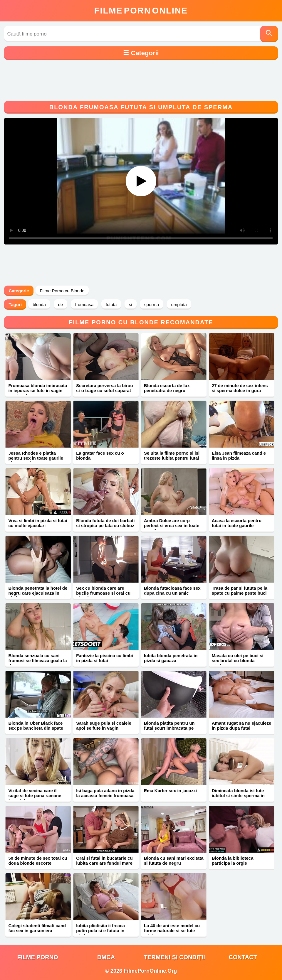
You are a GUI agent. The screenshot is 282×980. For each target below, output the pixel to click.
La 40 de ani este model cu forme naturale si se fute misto (172, 931)
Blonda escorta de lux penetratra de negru (167, 388)
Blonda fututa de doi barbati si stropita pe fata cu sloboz (105, 523)
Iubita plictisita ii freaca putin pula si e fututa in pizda (100, 931)
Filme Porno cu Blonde (62, 291)
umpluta (179, 305)
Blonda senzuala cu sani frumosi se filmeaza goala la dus (37, 661)
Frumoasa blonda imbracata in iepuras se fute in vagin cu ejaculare (38, 391)
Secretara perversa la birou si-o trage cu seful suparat (104, 388)
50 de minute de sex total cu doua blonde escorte (38, 861)
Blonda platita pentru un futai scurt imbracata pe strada (169, 728)
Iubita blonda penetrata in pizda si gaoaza (171, 658)
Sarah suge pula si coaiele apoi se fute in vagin (104, 726)
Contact (243, 957)
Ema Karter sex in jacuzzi (170, 791)
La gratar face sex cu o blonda (100, 456)
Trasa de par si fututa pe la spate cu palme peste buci (240, 591)
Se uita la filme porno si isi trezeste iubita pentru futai (172, 456)
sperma (152, 305)
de (61, 305)
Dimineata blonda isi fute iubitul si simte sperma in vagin (238, 796)
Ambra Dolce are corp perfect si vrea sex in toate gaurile (172, 526)
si (131, 305)
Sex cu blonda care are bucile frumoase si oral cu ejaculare (103, 593)
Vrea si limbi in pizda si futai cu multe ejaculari (38, 523)
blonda (39, 305)
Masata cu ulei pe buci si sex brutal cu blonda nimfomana (238, 661)
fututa (111, 305)
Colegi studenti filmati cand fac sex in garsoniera (37, 928)
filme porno (38, 957)
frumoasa (84, 305)
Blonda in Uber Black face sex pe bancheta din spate (36, 726)
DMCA (106, 957)
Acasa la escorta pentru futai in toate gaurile (237, 523)
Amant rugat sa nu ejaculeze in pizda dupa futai (242, 726)
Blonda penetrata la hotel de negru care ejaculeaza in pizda (38, 593)
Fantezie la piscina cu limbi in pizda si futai (104, 658)
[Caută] (269, 34)
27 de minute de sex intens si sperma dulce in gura (240, 388)
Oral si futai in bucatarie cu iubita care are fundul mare (104, 861)
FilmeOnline (141, 11)
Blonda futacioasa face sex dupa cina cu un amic (172, 591)
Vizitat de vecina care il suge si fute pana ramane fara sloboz (35, 796)
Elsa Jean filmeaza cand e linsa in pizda (239, 456)
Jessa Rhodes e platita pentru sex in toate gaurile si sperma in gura (36, 458)
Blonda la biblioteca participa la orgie (233, 861)
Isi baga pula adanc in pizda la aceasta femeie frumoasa (105, 793)
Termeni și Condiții (174, 957)
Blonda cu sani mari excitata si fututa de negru (174, 861)
